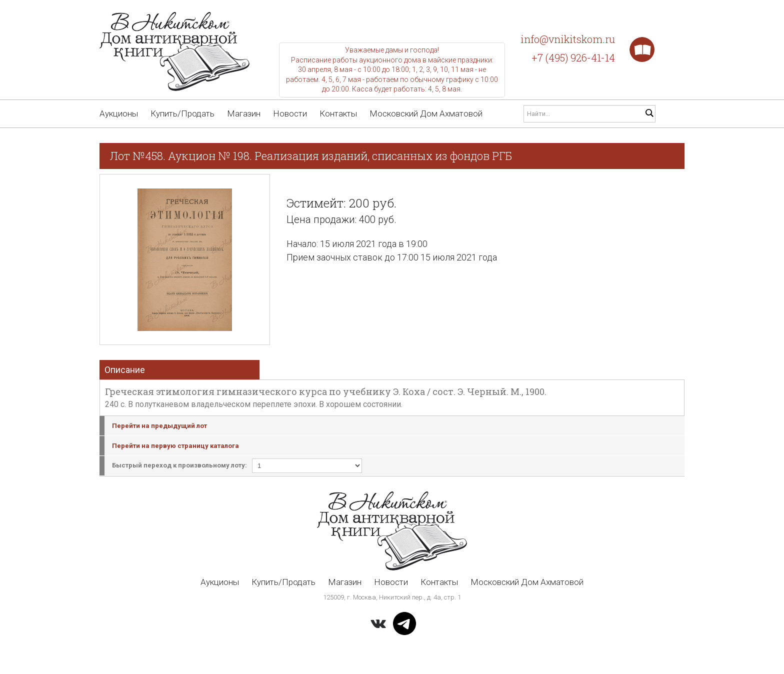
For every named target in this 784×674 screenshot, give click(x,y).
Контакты (338, 113)
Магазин (244, 113)
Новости (290, 113)
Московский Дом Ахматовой (426, 113)
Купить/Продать (182, 113)
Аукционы (119, 113)
